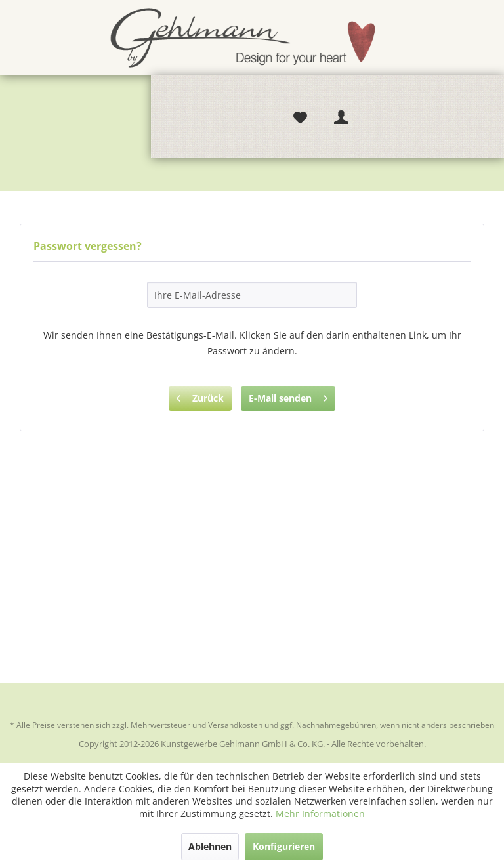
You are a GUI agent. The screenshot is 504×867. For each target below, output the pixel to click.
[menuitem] (300, 117)
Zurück (200, 396)
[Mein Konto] (342, 117)
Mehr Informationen (320, 814)
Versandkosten (235, 725)
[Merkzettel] (300, 117)
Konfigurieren (284, 846)
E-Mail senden (288, 396)
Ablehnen (210, 846)
